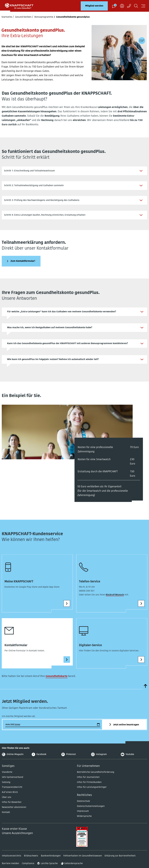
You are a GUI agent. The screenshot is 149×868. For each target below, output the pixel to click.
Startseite (7, 17)
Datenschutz (83, 806)
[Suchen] (136, 6)
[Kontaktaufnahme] (129, 6)
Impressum (83, 816)
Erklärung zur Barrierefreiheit (120, 860)
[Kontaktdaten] (142, 41)
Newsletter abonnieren (14, 812)
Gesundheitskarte (56, 681)
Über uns (7, 802)
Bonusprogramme (44, 17)
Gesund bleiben (23, 17)
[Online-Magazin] (15, 759)
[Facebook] (45, 759)
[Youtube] (134, 759)
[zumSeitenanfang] (146, 690)
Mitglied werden (94, 6)
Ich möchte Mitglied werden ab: (19, 721)
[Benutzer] (122, 6)
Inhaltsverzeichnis (12, 860)
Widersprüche (84, 821)
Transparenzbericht (12, 792)
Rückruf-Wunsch (115, 599)
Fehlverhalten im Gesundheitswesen (83, 860)
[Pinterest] (74, 759)
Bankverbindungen (51, 860)
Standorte (7, 777)
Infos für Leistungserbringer (92, 792)
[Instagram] (104, 759)
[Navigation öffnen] (143, 6)
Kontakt (6, 817)
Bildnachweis (31, 860)
